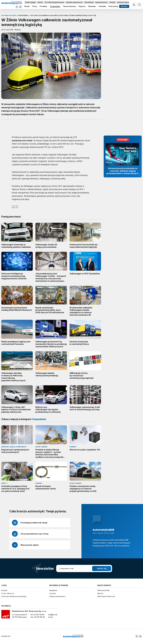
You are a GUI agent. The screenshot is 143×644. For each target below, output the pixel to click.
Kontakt (4, 590)
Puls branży (113, 6)
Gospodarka (55, 6)
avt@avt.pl (53, 615)
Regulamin (53, 590)
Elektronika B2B (103, 590)
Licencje (53, 593)
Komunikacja (89, 2)
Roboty (40, 2)
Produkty (43, 6)
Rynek (27, 6)
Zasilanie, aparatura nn (74, 2)
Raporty (82, 6)
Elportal (100, 593)
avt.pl (50, 617)
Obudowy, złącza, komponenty (128, 2)
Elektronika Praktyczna (106, 596)
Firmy (35, 6)
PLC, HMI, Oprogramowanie (54, 2)
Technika (102, 6)
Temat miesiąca (69, 6)
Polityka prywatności (57, 596)
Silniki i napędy (30, 2)
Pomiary (112, 2)
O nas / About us (8, 593)
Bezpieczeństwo (101, 2)
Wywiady (92, 6)
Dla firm (124, 6)
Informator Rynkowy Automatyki (14, 596)
